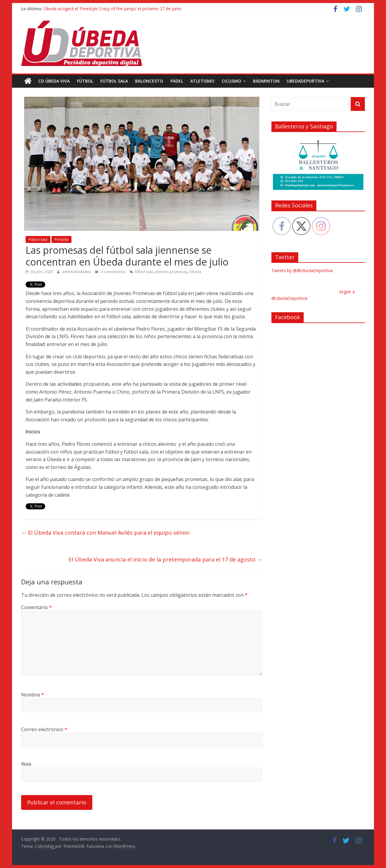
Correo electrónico (44, 729)
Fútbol (85, 81)
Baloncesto (149, 81)
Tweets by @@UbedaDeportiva (302, 270)
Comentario (36, 607)
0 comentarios (110, 272)
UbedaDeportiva (305, 81)
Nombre (33, 695)
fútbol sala (144, 272)
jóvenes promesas (171, 272)
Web (26, 764)
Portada (62, 239)
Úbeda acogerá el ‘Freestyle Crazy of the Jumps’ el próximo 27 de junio (113, 9)
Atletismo (202, 81)
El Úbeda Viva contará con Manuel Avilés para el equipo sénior (105, 533)
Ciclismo (231, 81)
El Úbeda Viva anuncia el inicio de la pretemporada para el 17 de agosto (166, 559)
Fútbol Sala (114, 81)
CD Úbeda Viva (54, 81)
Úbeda (195, 272)
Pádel (177, 81)
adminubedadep (77, 272)
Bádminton (266, 81)
